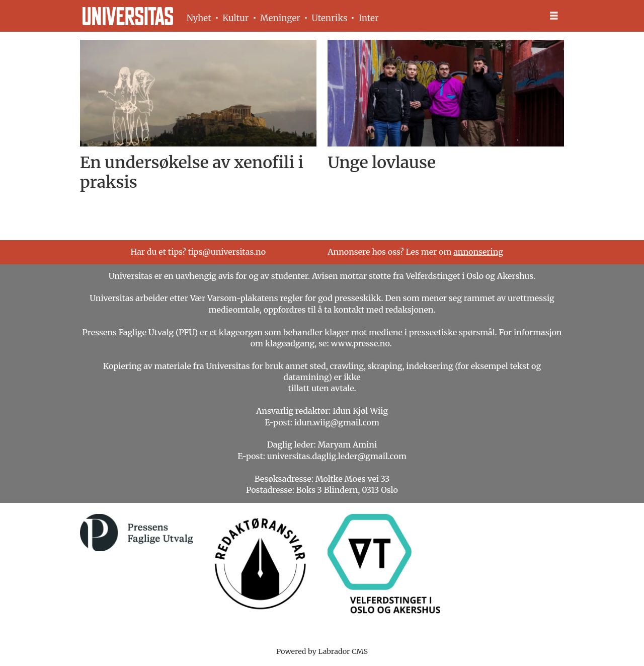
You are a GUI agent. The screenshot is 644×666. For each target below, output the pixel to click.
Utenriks (329, 18)
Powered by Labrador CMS (322, 651)
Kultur (235, 18)
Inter (369, 18)
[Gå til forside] (128, 16)
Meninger (280, 18)
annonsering (478, 252)
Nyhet (199, 18)
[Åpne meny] (554, 16)
